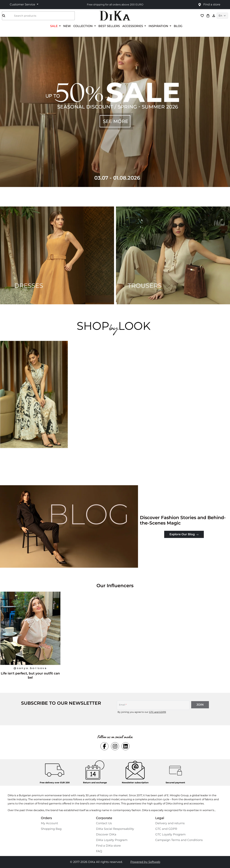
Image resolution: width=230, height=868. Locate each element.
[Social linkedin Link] (126, 746)
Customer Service (23, 4)
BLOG (178, 26)
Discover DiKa (106, 834)
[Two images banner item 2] (173, 255)
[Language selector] (222, 16)
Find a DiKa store (108, 846)
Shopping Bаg (51, 829)
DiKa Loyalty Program (112, 840)
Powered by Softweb (145, 862)
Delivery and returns (170, 823)
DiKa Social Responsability (115, 829)
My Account (49, 823)
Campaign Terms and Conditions (179, 840)
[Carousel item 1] (115, 112)
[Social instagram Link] (115, 746)
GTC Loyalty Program (170, 834)
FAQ (99, 851)
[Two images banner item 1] (57, 255)
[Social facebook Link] (104, 746)
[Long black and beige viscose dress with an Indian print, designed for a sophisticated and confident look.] (34, 401)
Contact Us (104, 823)
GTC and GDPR (157, 712)
